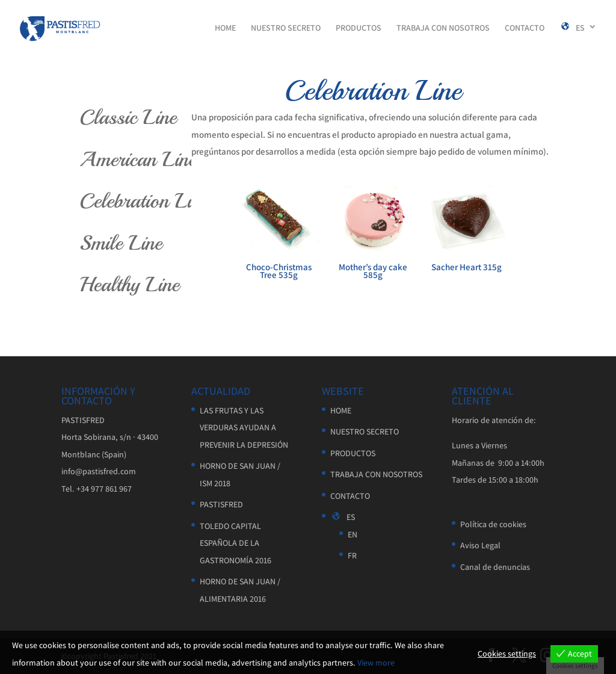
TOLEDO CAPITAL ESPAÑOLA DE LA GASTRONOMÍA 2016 (236, 543)
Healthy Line (129, 285)
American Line (138, 159)
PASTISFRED (221, 504)
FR (352, 555)
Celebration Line (144, 201)
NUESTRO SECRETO (286, 28)
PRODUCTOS (359, 28)
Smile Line (121, 243)
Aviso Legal (480, 545)
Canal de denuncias (495, 567)
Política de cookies (493, 524)
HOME (225, 28)
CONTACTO (525, 28)
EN (353, 534)
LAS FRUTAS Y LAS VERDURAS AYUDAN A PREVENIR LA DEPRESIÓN (244, 428)
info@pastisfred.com (99, 471)
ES (572, 28)
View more (376, 663)
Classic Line (128, 117)
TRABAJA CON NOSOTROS (443, 28)
